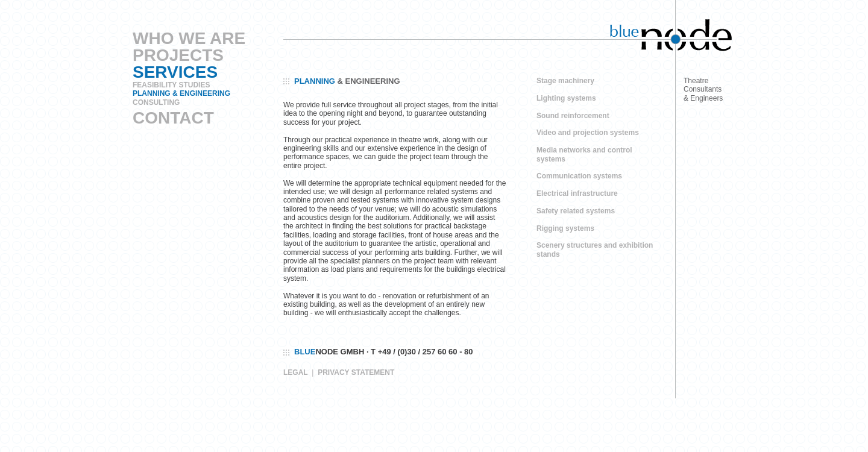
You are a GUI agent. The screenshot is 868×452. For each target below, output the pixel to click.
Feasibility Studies (171, 85)
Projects (178, 55)
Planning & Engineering (181, 93)
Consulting (156, 102)
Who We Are (189, 38)
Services (175, 72)
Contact (173, 118)
